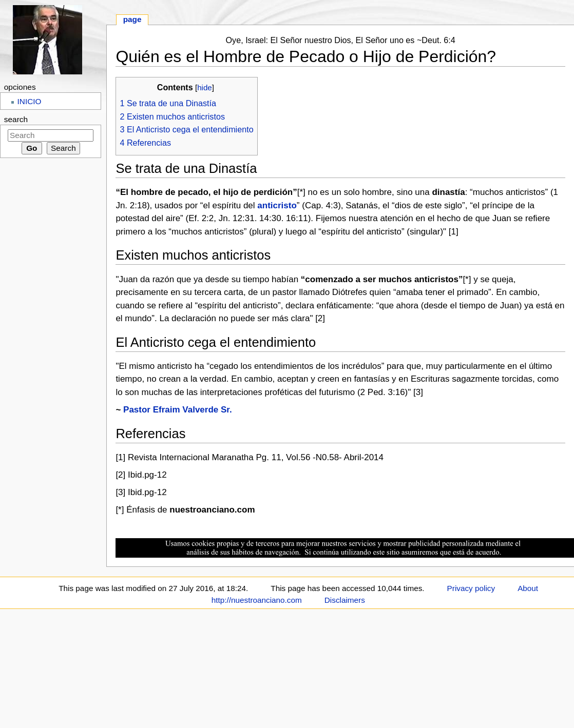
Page (132, 19)
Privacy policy (471, 588)
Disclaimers (345, 600)
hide (205, 87)
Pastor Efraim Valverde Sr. (178, 410)
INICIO (30, 101)
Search (16, 119)
